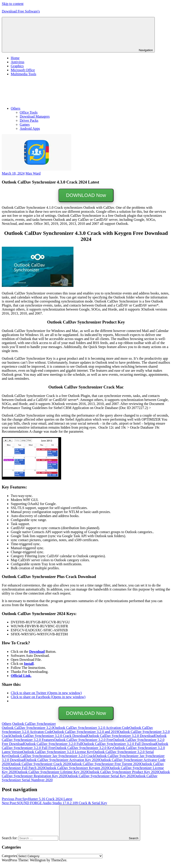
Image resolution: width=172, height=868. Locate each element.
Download (37, 652)
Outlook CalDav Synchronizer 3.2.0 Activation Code (91, 728)
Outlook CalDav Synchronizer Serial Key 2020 (100, 776)
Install (29, 664)
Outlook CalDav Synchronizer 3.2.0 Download (121, 736)
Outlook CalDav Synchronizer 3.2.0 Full (53, 744)
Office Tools (29, 112)
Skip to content (13, 4)
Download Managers (35, 116)
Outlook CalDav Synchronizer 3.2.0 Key (84, 748)
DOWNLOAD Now (86, 195)
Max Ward (33, 173)
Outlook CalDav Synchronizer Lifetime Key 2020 (52, 772)
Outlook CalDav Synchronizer (34, 724)
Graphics (17, 66)
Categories (9, 856)
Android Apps (30, 128)
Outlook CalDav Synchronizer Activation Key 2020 (62, 760)
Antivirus (17, 62)
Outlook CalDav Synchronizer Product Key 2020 (123, 772)
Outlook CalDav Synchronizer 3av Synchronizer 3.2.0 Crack (51, 756)
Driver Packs (29, 120)
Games (25, 124)
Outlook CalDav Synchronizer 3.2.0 (28, 728)
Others (49, 108)
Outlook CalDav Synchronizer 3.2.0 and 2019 (85, 732)
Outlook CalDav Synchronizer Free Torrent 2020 (105, 764)
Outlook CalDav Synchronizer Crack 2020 (40, 764)
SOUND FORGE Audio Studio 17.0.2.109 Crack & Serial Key (54, 803)
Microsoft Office (23, 70)
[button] (37, 152)
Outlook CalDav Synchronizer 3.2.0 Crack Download (49, 736)
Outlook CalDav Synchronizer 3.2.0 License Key (58, 752)
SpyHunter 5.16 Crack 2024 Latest (37, 799)
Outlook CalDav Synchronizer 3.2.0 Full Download (119, 744)
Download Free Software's (21, 11)
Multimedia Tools (24, 74)
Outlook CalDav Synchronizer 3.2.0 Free (83, 740)
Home (15, 58)
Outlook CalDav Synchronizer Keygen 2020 (76, 768)
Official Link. (21, 676)
